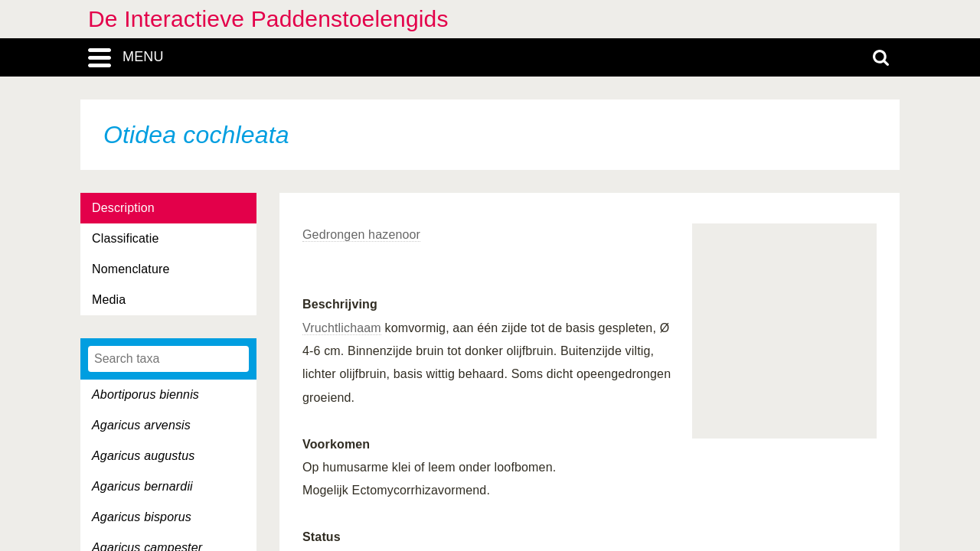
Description (123, 208)
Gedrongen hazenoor (361, 235)
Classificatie (125, 238)
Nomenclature (131, 269)
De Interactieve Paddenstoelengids (268, 19)
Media (109, 300)
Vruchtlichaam (342, 328)
